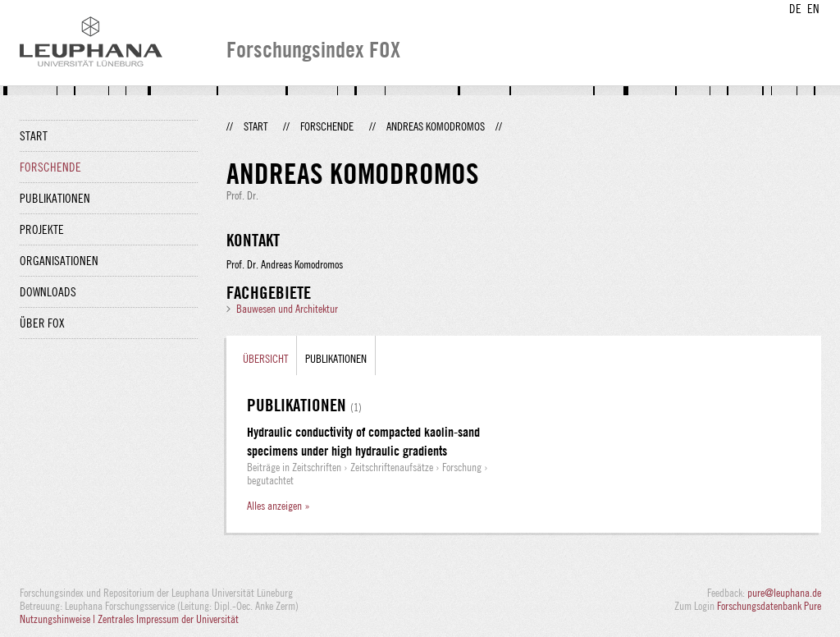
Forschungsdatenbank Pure (769, 606)
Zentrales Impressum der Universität (168, 619)
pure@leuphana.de (784, 593)
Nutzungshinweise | (59, 619)
